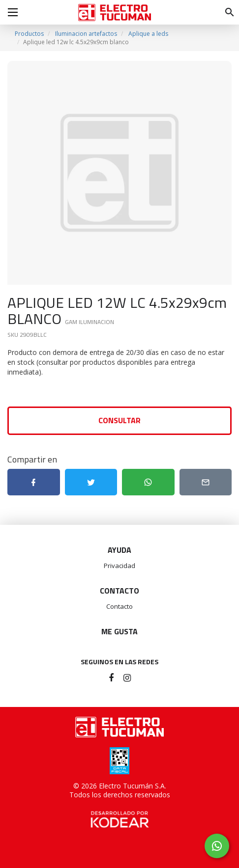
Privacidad (119, 566)
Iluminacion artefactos (86, 34)
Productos (29, 34)
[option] (119, 173)
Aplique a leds (148, 34)
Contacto (119, 606)
